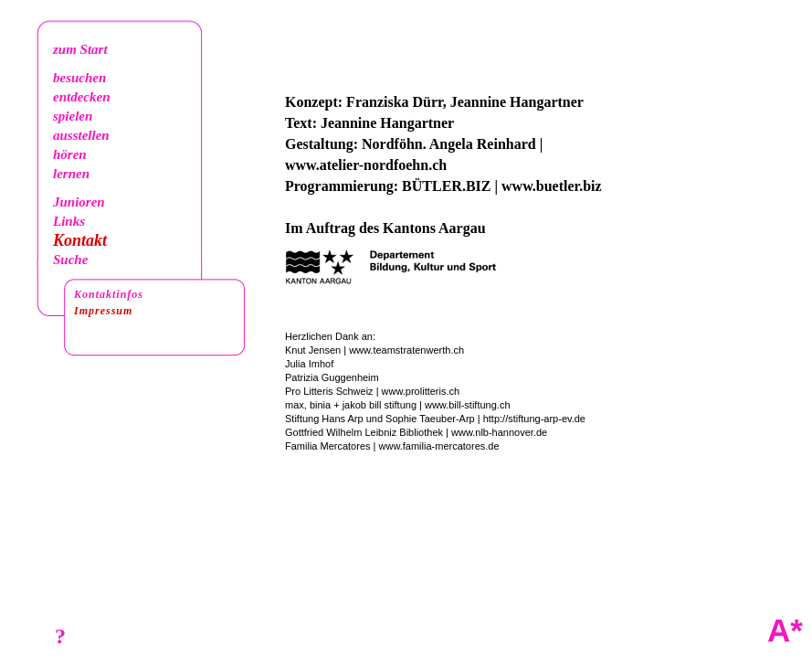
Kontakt (80, 240)
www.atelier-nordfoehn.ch (366, 165)
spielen (73, 116)
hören (70, 154)
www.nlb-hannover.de (499, 432)
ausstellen (81, 135)
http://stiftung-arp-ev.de (534, 419)
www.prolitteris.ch (421, 391)
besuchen (79, 78)
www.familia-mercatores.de (439, 446)
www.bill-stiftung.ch (468, 405)
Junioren (79, 202)
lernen (71, 174)
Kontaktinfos (109, 294)
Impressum (103, 311)
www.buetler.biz (552, 186)
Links (69, 221)
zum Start (80, 49)
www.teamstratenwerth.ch (406, 350)
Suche (70, 260)
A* (785, 630)
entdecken (81, 97)
